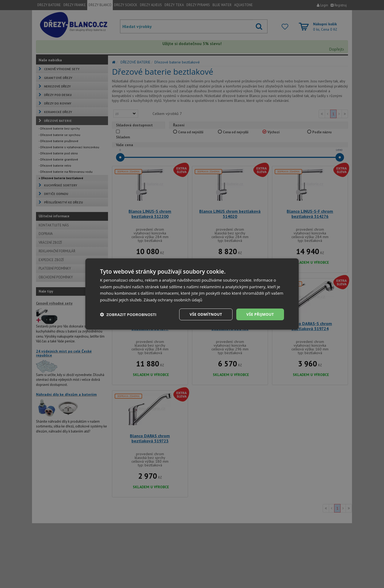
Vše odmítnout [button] (206, 314)
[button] (128, 314)
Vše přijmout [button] (260, 314)
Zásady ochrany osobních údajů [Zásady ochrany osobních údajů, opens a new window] (173, 300)
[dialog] (192, 294)
